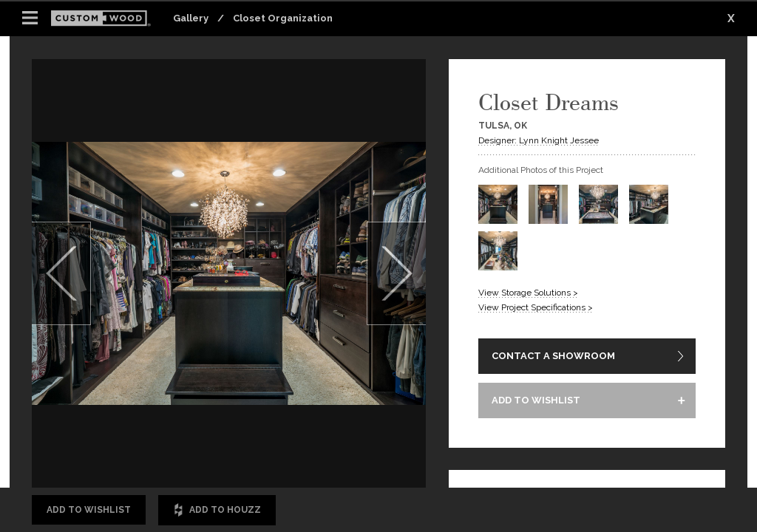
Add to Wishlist (89, 510)
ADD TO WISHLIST (536, 400)
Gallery (191, 18)
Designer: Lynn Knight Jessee (539, 140)
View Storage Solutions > (528, 293)
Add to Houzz (217, 510)
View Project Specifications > (536, 307)
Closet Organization (283, 18)
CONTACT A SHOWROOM (553, 356)
